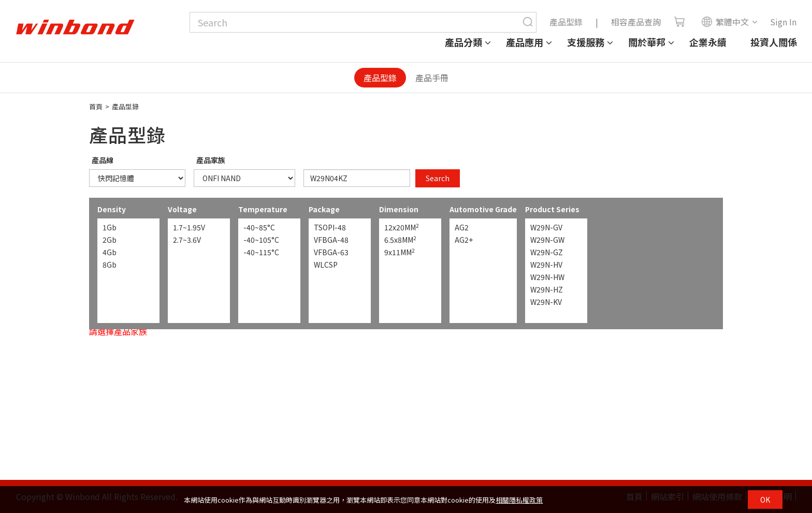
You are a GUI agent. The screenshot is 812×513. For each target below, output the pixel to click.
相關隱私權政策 (519, 500)
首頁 (96, 106)
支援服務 (586, 42)
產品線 (103, 160)
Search (438, 178)
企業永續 (708, 42)
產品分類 (463, 42)
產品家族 (211, 160)
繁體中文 (725, 22)
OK (765, 500)
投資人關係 (774, 42)
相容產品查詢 (636, 22)
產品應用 (525, 42)
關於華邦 (647, 42)
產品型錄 (566, 22)
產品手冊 (432, 78)
